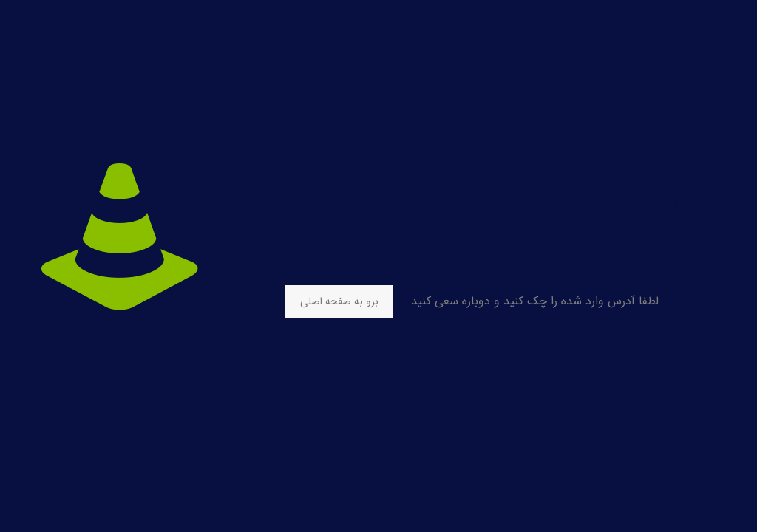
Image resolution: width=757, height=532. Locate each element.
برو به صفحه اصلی (339, 301)
